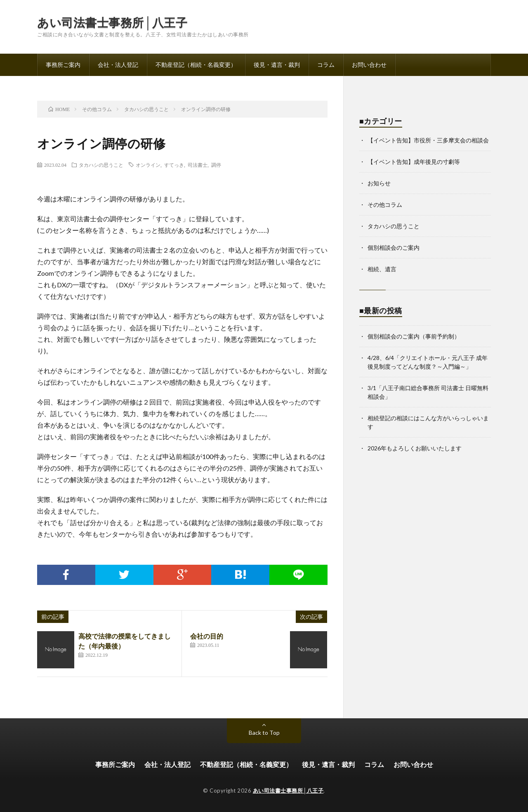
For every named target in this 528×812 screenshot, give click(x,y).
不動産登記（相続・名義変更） (196, 65)
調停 (216, 165)
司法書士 (198, 165)
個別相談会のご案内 (394, 247)
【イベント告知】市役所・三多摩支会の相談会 (428, 140)
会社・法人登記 (118, 65)
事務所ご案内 (63, 65)
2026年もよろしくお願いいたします (415, 448)
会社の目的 (207, 636)
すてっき (174, 165)
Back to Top (264, 733)
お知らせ (379, 183)
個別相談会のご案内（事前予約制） (414, 336)
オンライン (148, 165)
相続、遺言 (382, 269)
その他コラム (385, 205)
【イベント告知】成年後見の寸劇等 (414, 162)
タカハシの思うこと (101, 165)
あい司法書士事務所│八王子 (112, 22)
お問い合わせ (369, 65)
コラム (326, 65)
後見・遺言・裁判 (277, 65)
